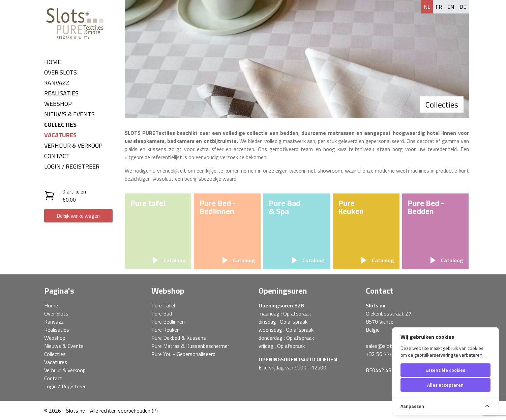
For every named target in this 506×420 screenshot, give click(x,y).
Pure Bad (162, 313)
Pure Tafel (163, 305)
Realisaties (61, 93)
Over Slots (61, 72)
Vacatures (60, 135)
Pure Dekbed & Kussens (179, 338)
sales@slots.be (383, 346)
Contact (57, 156)
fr (439, 7)
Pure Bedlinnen (168, 322)
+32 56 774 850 (384, 354)
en (451, 7)
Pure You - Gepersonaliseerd (183, 354)
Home (53, 62)
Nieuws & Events (69, 114)
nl (427, 7)
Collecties (60, 125)
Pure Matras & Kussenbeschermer (190, 346)
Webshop (58, 104)
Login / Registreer (72, 166)
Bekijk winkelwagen (78, 216)
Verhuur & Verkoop (73, 145)
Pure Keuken (166, 330)
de (463, 7)
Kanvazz (57, 83)
